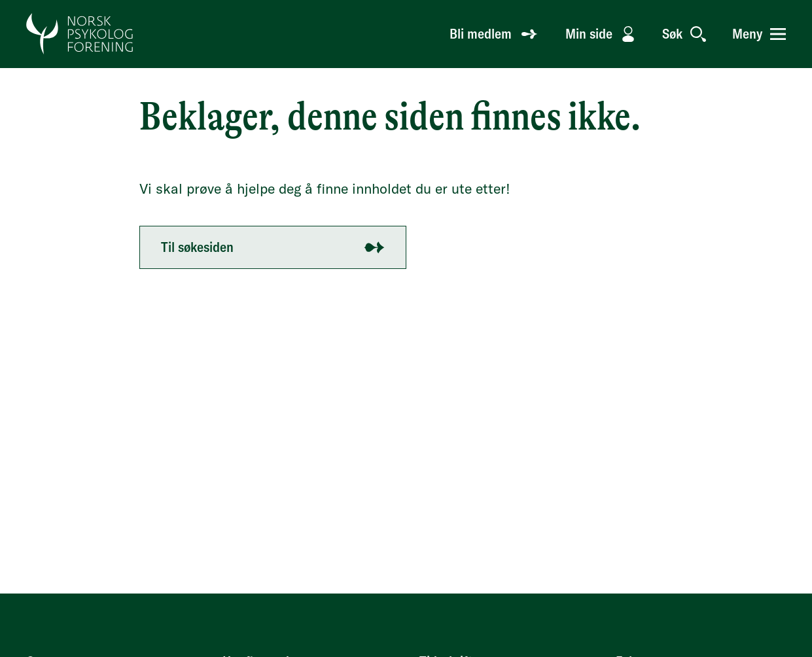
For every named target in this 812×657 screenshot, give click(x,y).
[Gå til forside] (80, 34)
